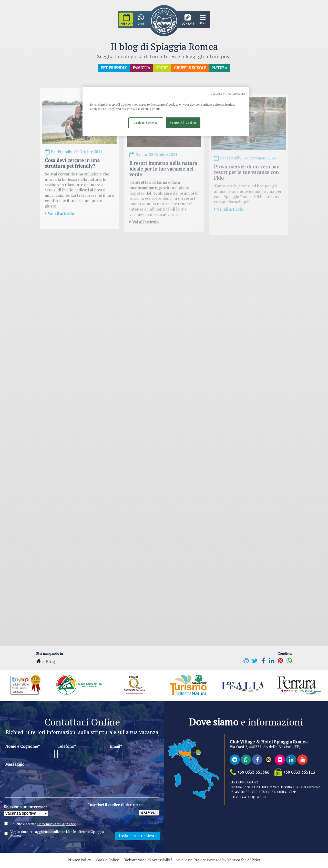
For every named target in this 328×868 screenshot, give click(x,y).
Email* (116, 747)
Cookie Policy (107, 861)
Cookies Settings (146, 123)
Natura (221, 68)
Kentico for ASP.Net (244, 861)
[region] (166, 112)
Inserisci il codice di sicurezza (115, 805)
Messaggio (15, 765)
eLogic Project (194, 861)
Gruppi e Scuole (191, 68)
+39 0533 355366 (253, 773)
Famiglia (142, 68)
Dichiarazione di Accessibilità (148, 861)
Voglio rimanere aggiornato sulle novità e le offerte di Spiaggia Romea (57, 834)
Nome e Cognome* (22, 747)
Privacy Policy (79, 861)
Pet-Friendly (113, 68)
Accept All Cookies (183, 123)
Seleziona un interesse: (25, 808)
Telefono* (67, 747)
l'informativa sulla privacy (56, 824)
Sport (162, 68)
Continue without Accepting (228, 94)
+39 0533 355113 (299, 773)
